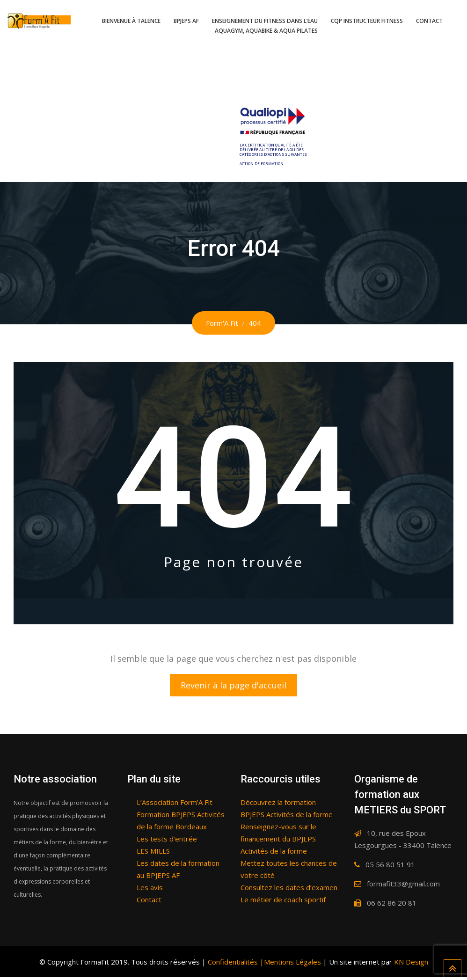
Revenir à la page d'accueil (233, 687)
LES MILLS (153, 854)
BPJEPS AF (186, 21)
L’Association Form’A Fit (175, 805)
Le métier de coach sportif (283, 902)
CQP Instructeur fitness (367, 21)
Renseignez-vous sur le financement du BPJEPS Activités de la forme (278, 841)
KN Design (411, 965)
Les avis (150, 890)
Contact (429, 21)
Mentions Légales (292, 965)
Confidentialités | (235, 965)
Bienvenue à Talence (131, 21)
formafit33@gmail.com (403, 886)
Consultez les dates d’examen (289, 890)
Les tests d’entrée (167, 841)
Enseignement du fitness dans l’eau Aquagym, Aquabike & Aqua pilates (265, 26)
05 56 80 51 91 (390, 867)
